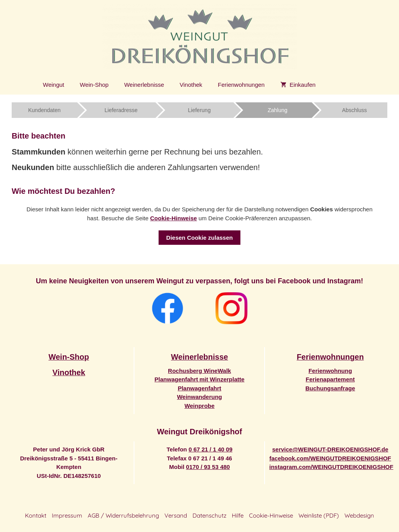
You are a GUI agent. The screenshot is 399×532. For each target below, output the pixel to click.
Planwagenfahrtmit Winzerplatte (200, 379)
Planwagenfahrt (199, 388)
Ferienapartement (330, 379)
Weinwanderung (199, 397)
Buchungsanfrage (330, 388)
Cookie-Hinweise (173, 218)
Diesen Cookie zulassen (200, 238)
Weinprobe (199, 406)
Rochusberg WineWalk (199, 371)
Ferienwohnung (330, 371)
